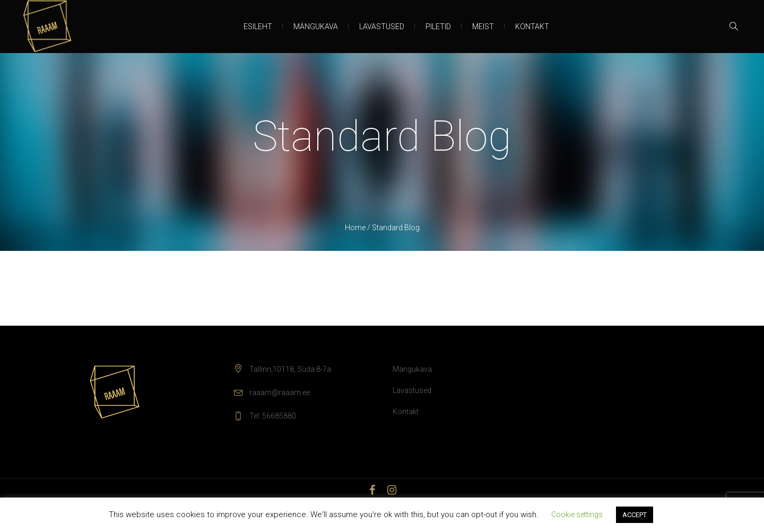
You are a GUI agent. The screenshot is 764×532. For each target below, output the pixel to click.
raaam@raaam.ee (280, 393)
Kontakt (406, 412)
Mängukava (412, 369)
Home (355, 228)
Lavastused (412, 390)
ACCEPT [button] (635, 515)
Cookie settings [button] (577, 514)
